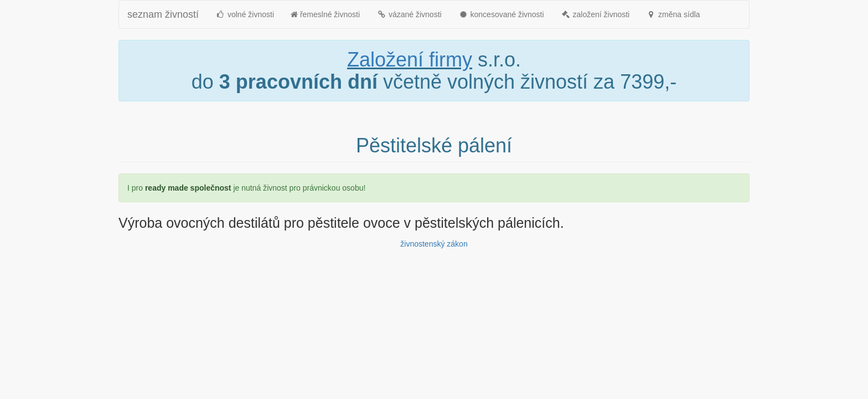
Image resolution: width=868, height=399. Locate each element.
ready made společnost (188, 188)
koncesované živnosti (501, 14)
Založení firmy (410, 60)
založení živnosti (595, 14)
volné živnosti (245, 14)
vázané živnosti (409, 14)
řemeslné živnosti (325, 14)
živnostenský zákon (434, 244)
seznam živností (163, 14)
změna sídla (673, 14)
